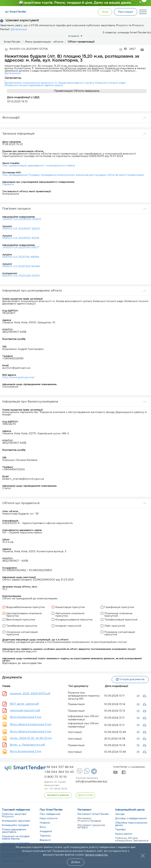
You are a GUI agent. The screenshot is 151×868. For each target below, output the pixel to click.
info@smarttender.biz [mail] (91, 782)
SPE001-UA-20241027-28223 (21, 229)
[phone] (59, 767)
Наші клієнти (49, 818)
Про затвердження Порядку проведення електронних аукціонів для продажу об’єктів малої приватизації (73, 175)
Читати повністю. (96, 855)
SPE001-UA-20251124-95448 (21, 266)
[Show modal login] (105, 12)
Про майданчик (50, 814)
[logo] (25, 768)
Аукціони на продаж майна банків (16, 838)
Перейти (8, 184)
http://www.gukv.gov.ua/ (18, 377)
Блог (43, 827)
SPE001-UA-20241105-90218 (21, 238)
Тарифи (120, 830)
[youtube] (115, 773)
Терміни (45, 836)
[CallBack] (58, 795)
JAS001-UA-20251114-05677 (21, 248)
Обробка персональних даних (131, 824)
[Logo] (16, 12)
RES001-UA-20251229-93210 (21, 276)
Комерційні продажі (15, 825)
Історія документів (130, 679)
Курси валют (124, 834)
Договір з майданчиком (131, 818)
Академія (46, 831)
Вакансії (45, 840)
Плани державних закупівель (14, 831)
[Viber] (79, 773)
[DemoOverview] (85, 795)
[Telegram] (94, 773)
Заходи (120, 814)
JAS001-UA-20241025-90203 (22, 219)
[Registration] (125, 12)
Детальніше (19, 29)
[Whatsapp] (86, 773)
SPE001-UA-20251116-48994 (21, 257)
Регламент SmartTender (93, 814)
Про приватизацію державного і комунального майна (39, 166)
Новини (45, 823)
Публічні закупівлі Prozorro (14, 815)
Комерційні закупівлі (16, 821)
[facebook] (124, 773)
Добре (76, 862)
